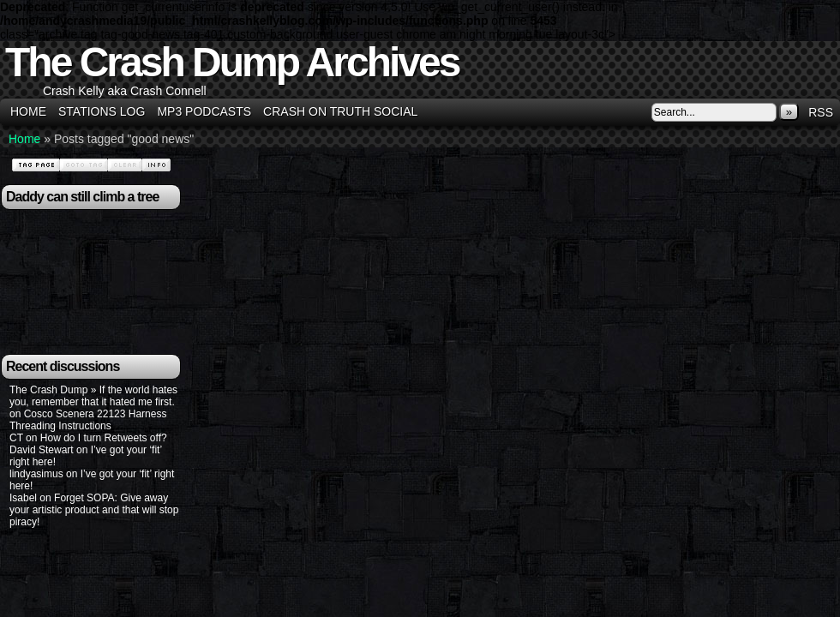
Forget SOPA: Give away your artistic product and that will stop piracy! (94, 510)
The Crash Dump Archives (232, 62)
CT (16, 438)
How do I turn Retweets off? (104, 438)
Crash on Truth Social (340, 111)
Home (28, 111)
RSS (821, 112)
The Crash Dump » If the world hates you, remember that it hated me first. (93, 396)
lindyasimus (36, 474)
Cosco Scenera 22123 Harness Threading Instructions (88, 420)
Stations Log (102, 111)
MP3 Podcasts (204, 111)
